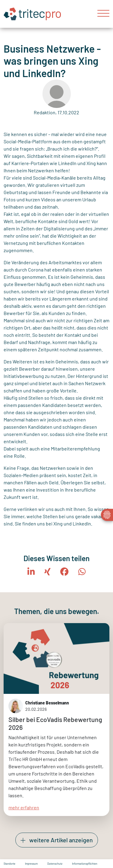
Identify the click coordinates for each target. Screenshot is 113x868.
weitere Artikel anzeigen (57, 840)
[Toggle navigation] (101, 14)
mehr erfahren (24, 807)
